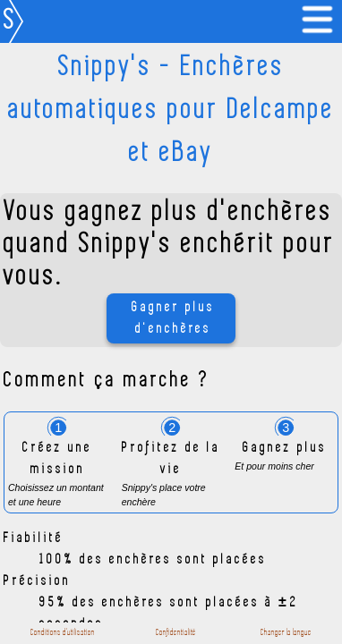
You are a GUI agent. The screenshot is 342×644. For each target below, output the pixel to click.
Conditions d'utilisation (63, 633)
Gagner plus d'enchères (173, 318)
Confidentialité (176, 633)
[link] (321, 21)
